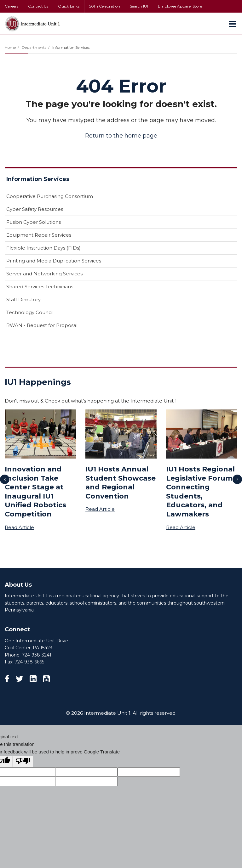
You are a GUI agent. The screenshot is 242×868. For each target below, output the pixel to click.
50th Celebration (105, 6)
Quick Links (69, 6)
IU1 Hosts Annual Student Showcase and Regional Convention (121, 483)
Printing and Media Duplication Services (54, 261)
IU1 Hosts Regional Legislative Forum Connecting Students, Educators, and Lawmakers (200, 492)
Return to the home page (121, 136)
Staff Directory (23, 299)
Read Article (19, 527)
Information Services (71, 47)
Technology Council (30, 312)
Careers (12, 6)
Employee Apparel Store (180, 6)
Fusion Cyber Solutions (34, 222)
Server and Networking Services (44, 274)
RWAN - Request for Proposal (42, 325)
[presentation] (5, 479)
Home (10, 47)
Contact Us (38, 6)
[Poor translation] (23, 761)
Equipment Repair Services (39, 235)
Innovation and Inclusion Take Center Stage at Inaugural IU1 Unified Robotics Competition (35, 492)
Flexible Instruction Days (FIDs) (43, 248)
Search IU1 (139, 6)
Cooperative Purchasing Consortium (50, 196)
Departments (34, 47)
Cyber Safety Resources (35, 209)
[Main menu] (233, 24)
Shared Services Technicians (40, 287)
